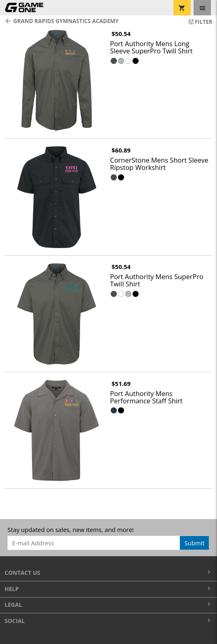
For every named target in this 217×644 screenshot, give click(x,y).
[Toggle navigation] (202, 8)
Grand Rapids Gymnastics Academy (62, 21)
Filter (200, 22)
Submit (194, 543)
